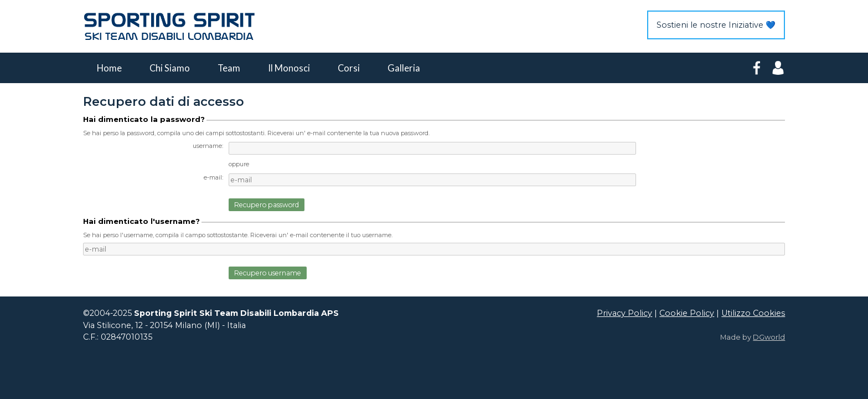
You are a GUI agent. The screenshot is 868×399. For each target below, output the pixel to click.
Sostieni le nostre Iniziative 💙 (716, 25)
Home (109, 68)
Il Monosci (289, 68)
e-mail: (213, 177)
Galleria (404, 68)
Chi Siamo (170, 68)
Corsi (349, 68)
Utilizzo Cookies (753, 313)
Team (229, 68)
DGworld (769, 337)
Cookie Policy (687, 313)
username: (208, 146)
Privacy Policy (624, 313)
